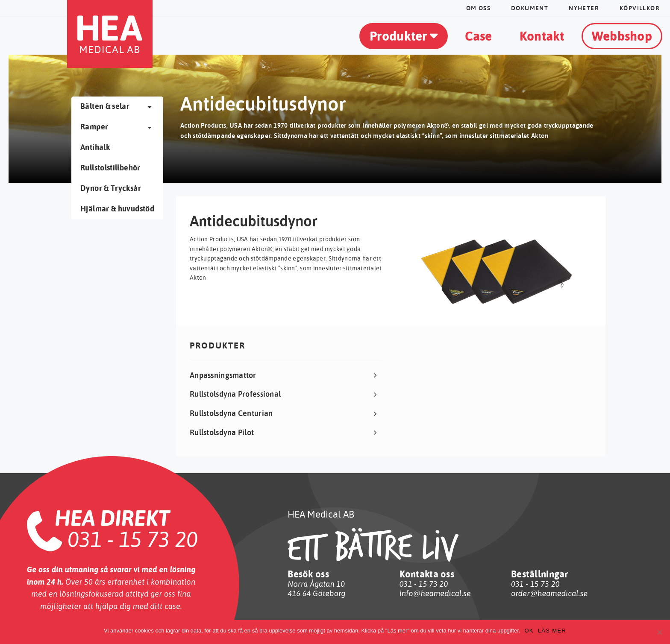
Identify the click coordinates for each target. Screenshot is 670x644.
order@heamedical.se (549, 593)
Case (479, 36)
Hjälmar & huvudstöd (117, 209)
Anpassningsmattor (223, 375)
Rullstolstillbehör (110, 168)
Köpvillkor (640, 8)
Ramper (94, 127)
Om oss (478, 8)
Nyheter (584, 8)
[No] (659, 632)
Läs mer (552, 631)
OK (529, 631)
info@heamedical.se (435, 593)
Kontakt (542, 36)
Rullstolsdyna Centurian (231, 413)
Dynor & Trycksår (111, 188)
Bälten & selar (105, 106)
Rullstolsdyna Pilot (222, 432)
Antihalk (95, 147)
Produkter (398, 36)
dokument (530, 8)
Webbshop (622, 36)
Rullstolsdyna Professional (235, 394)
